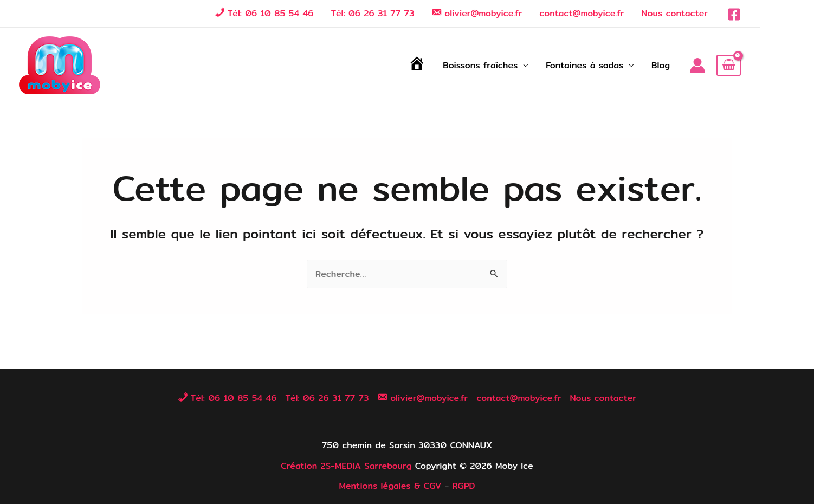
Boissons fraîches (480, 65)
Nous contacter (674, 13)
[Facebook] (734, 14)
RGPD (463, 486)
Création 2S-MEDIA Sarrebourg (346, 466)
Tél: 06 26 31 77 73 (373, 13)
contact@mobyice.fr (582, 13)
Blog (661, 65)
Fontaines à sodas (584, 65)
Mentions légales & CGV (390, 486)
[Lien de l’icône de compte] (697, 66)
